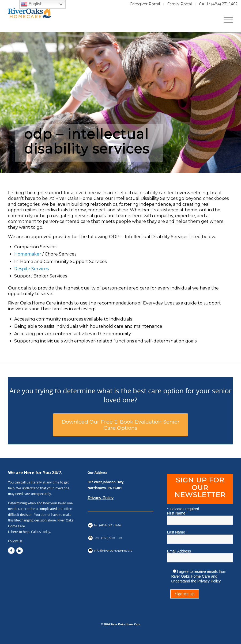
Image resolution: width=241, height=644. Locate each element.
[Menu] (226, 20)
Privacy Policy (101, 498)
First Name (177, 513)
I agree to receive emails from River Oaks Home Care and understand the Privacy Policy (199, 576)
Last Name (177, 532)
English (32, 4)
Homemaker (28, 254)
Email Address (180, 551)
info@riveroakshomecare (113, 550)
